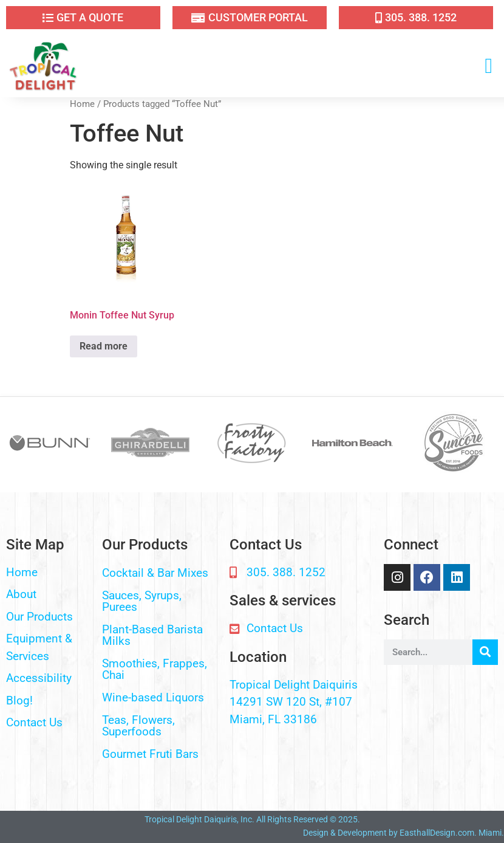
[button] (489, 67)
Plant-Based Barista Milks (152, 635)
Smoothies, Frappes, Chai (155, 669)
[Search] (485, 652)
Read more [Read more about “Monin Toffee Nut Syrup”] (104, 346)
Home (82, 104)
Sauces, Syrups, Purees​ (142, 601)
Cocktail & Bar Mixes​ (155, 573)
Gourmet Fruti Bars (150, 754)
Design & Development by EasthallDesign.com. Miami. (404, 833)
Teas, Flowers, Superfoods (138, 726)
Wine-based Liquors (153, 697)
